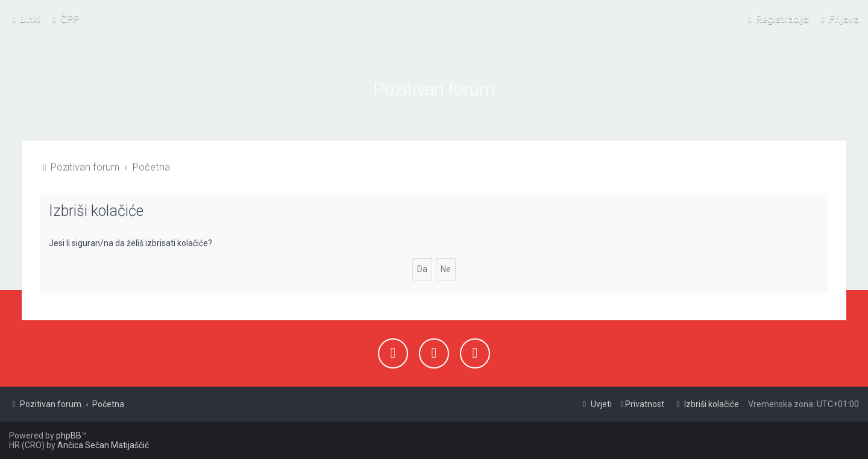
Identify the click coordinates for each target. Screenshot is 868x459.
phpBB (69, 435)
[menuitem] (64, 18)
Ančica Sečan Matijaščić (103, 445)
